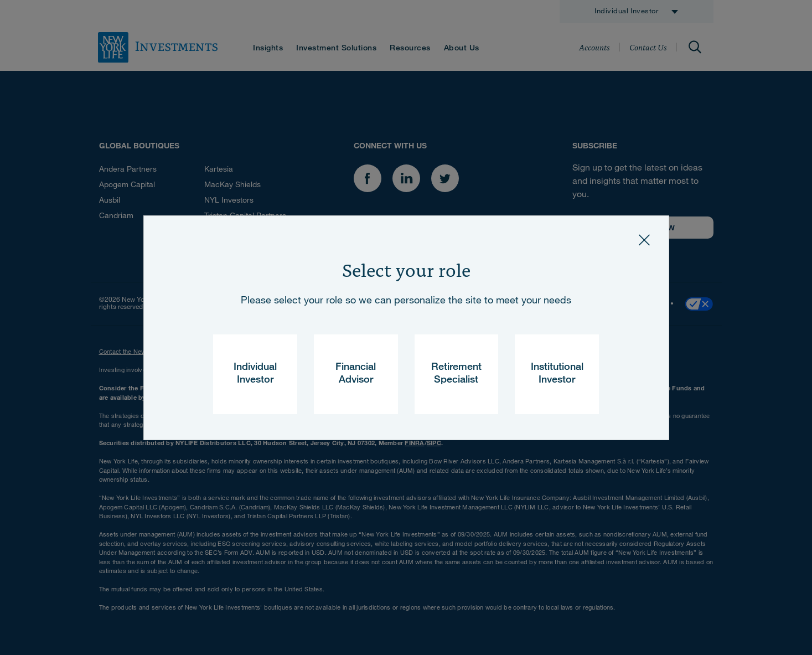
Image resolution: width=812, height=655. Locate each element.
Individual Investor (255, 374)
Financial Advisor (356, 374)
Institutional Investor (557, 374)
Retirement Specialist (456, 374)
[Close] (644, 240)
